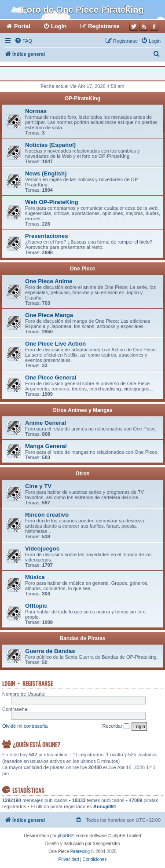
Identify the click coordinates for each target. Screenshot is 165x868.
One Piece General (51, 377)
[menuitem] (23, 41)
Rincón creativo (47, 515)
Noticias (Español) (50, 145)
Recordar (116, 726)
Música (35, 577)
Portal (22, 26)
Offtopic (36, 606)
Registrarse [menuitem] (104, 26)
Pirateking (80, 852)
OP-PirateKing (82, 98)
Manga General (46, 446)
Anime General (46, 423)
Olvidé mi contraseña (25, 726)
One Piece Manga (49, 315)
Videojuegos (42, 549)
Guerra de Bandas (50, 651)
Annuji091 (105, 806)
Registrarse (38, 683)
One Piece (82, 269)
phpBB (64, 836)
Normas (36, 111)
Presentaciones (47, 236)
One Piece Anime (49, 281)
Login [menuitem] (59, 26)
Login (9, 683)
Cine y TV (38, 486)
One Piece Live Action (55, 344)
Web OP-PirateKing (52, 202)
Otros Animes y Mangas (82, 410)
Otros (82, 474)
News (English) (46, 173)
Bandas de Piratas (82, 638)
